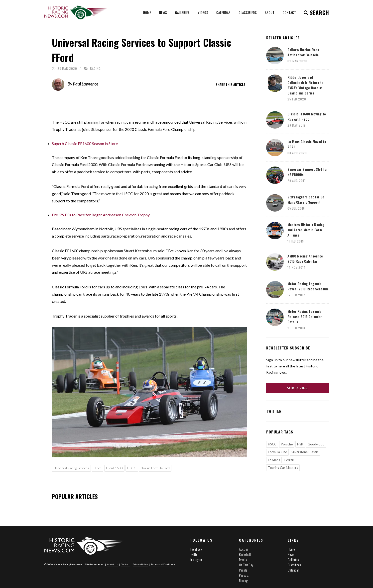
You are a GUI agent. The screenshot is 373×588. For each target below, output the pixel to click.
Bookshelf (245, 554)
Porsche (287, 444)
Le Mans (274, 460)
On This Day (246, 565)
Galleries (293, 559)
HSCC (132, 468)
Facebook (196, 549)
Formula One (277, 452)
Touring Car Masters (283, 468)
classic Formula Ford (155, 468)
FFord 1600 (114, 468)
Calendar (293, 570)
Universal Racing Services (71, 468)
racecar (99, 564)
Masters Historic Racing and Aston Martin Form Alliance (306, 230)
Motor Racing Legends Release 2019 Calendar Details (305, 316)
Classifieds (294, 565)
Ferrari (289, 460)
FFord (98, 468)
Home (291, 549)
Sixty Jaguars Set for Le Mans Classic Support (306, 199)
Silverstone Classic (305, 452)
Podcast (244, 575)
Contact (125, 564)
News (291, 554)
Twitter (194, 554)
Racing (95, 68)
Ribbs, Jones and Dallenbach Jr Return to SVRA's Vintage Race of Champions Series (305, 85)
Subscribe (297, 388)
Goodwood (316, 444)
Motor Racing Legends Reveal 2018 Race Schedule (308, 286)
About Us (112, 564)
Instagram (196, 559)
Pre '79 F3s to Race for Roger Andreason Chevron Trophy (101, 215)
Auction (244, 549)
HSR (300, 444)
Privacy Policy (140, 564)
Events (243, 559)
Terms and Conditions (163, 564)
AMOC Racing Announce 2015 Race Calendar (305, 258)
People (243, 570)
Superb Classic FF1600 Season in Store (85, 143)
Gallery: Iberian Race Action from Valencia (303, 52)
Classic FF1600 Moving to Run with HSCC (307, 116)
